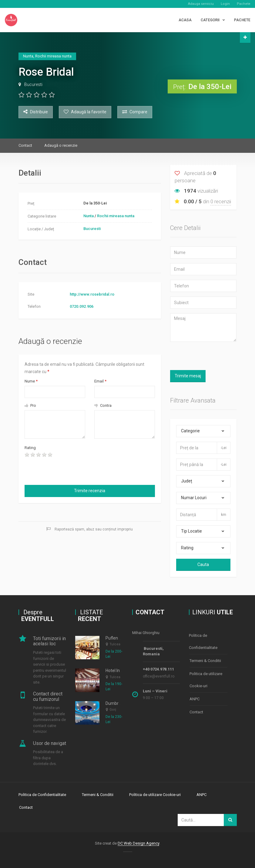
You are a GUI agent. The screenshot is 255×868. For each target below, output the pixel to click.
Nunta (89, 216)
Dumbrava (116, 703)
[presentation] (60, 470)
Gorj (113, 710)
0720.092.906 (82, 306)
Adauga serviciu (201, 4)
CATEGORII (210, 20)
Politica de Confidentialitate (203, 641)
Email (100, 381)
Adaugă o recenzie (61, 145)
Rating (30, 448)
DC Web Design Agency (138, 842)
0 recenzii (221, 201)
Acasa (185, 20)
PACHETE (242, 20)
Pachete (244, 4)
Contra (103, 405)
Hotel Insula (117, 671)
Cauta (203, 564)
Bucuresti (33, 84)
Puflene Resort (120, 638)
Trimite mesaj (188, 376)
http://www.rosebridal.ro (92, 294)
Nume (31, 381)
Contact (25, 145)
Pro (30, 405)
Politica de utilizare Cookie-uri (206, 678)
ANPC (195, 697)
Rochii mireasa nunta (116, 216)
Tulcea (115, 644)
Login (225, 4)
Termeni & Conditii (205, 660)
